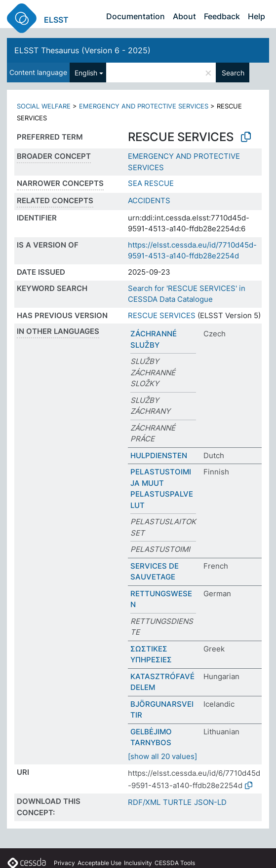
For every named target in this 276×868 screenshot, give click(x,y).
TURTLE (177, 802)
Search (233, 73)
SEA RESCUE (151, 183)
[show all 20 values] (162, 756)
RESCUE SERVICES (162, 315)
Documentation (136, 16)
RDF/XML (144, 802)
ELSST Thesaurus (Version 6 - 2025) (82, 50)
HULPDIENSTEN (159, 455)
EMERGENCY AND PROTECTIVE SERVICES (144, 106)
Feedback (222, 16)
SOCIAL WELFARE (44, 106)
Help (256, 16)
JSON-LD (210, 802)
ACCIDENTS (149, 200)
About (184, 16)
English (86, 73)
